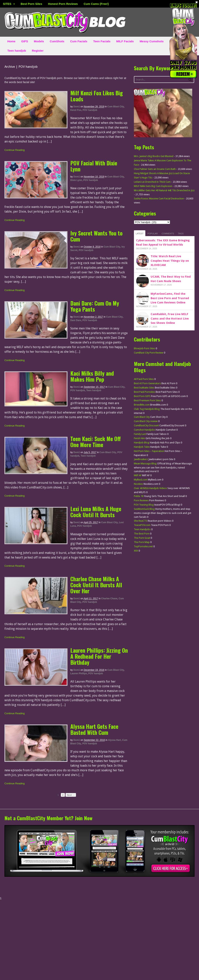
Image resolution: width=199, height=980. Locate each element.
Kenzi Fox (76, 110)
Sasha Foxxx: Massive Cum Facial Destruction (159, 199)
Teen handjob (17, 51)
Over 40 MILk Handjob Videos (150, 488)
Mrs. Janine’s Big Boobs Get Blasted (154, 156)
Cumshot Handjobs (144, 430)
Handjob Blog (142, 443)
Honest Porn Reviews (63, 4)
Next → (71, 795)
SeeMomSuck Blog (144, 509)
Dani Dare (76, 320)
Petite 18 (139, 496)
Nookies (138, 484)
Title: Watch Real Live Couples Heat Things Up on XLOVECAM (170, 261)
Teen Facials (102, 41)
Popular (153, 234)
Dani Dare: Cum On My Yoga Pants (95, 306)
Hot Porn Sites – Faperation (149, 451)
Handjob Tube (142, 447)
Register (38, 51)
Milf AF (138, 475)
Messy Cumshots (151, 41)
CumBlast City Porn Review (149, 353)
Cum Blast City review (146, 421)
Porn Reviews (141, 500)
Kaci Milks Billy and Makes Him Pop (92, 376)
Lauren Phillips (79, 673)
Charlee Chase (109, 599)
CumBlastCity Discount (146, 425)
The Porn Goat (142, 538)
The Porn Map (142, 542)
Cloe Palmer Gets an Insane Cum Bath (155, 169)
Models (39, 41)
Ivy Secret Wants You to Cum (96, 236)
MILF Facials (125, 41)
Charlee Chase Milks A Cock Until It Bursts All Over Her (96, 585)
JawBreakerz (141, 459)
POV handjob (90, 110)
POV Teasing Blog (144, 505)
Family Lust (140, 434)
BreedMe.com (142, 405)
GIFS (25, 41)
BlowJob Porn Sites (144, 348)
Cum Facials (79, 41)
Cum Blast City (116, 107)
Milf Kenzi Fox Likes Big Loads (97, 96)
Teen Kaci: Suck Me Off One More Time (96, 442)
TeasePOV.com (142, 525)
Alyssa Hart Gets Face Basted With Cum (94, 729)
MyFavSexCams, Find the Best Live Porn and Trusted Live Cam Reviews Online (170, 298)
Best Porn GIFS (142, 396)
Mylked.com (141, 480)
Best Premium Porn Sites (147, 400)
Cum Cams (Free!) (96, 4)
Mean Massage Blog (145, 464)
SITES (7, 4)
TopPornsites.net (143, 546)
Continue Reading (15, 150)
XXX (136, 551)
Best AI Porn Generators (147, 383)
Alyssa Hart (114, 740)
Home (11, 41)
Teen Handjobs (142, 529)
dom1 (77, 107)
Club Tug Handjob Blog (147, 409)
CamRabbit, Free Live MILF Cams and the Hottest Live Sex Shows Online (170, 318)
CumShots (57, 41)
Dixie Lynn (76, 180)
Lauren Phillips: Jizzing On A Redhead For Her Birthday (99, 656)
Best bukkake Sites (144, 388)
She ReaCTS (141, 521)
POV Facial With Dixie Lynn (94, 166)
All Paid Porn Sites (144, 379)
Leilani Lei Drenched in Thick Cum (152, 182)
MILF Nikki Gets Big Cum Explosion (153, 186)
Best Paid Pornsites (144, 392)
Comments (168, 234)
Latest (140, 234)
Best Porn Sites (31, 4)
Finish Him (139, 438)
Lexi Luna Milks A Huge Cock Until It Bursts (96, 512)
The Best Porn (142, 534)
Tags (181, 234)
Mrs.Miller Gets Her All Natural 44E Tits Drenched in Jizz (164, 190)
